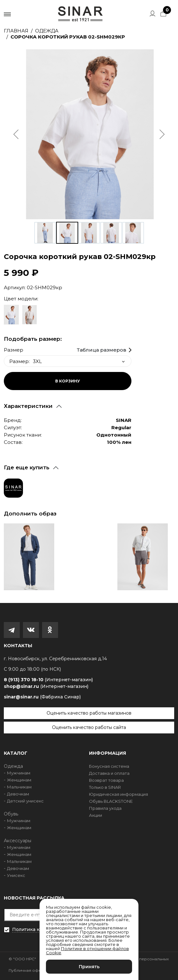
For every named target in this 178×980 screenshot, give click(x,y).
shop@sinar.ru (46, 686)
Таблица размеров (102, 350)
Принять (89, 967)
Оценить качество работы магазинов (89, 713)
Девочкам (18, 794)
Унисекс (16, 875)
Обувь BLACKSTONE (111, 801)
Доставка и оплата (109, 773)
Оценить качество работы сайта (89, 727)
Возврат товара (106, 780)
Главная (16, 31)
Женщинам (19, 780)
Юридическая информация (119, 794)
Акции (96, 815)
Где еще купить (27, 467)
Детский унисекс (25, 801)
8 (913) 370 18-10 (48, 680)
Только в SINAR (105, 787)
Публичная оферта (28, 970)
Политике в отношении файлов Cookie (87, 951)
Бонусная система (109, 766)
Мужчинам (19, 773)
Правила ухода (105, 808)
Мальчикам (19, 787)
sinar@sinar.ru (42, 697)
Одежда (47, 31)
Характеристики (28, 406)
